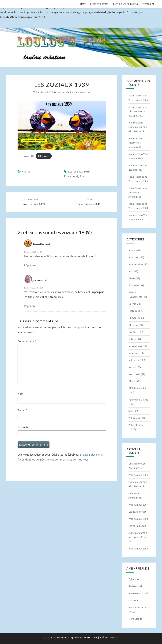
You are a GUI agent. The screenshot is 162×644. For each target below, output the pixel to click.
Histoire (133, 311)
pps (82, 176)
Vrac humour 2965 (138, 181)
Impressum (148, 4)
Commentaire (27, 341)
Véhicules (134, 418)
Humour (27, 171)
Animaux (133, 257)
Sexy (131, 411)
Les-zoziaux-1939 (26, 156)
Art (130, 271)
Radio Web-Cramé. (99, 4)
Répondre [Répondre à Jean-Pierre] (30, 265)
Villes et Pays (136, 425)
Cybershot (134, 579)
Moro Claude (135, 619)
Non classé (134, 374)
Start (83, 4)
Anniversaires (136, 264)
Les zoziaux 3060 (138, 512)
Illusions (133, 325)
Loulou (61, 92)
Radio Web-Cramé (138, 400)
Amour (132, 250)
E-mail (22, 410)
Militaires (134, 360)
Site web (23, 427)
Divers (132, 278)
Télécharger (44, 156)
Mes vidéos (134, 353)
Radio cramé (135, 586)
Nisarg (114, 637)
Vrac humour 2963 (138, 549)
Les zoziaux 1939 (79, 171)
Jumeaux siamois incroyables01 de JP (138, 537)
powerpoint (71, 176)
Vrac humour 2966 (138, 100)
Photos (133, 381)
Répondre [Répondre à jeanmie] (30, 306)
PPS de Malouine (138, 388)
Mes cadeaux (135, 346)
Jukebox (133, 339)
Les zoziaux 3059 (138, 526)
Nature (132, 367)
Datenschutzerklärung (126, 4)
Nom (21, 394)
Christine (134, 600)
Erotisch (133, 285)
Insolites (133, 332)
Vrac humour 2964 (138, 208)
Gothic (132, 304)
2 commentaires (80, 92)
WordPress (91, 637)
